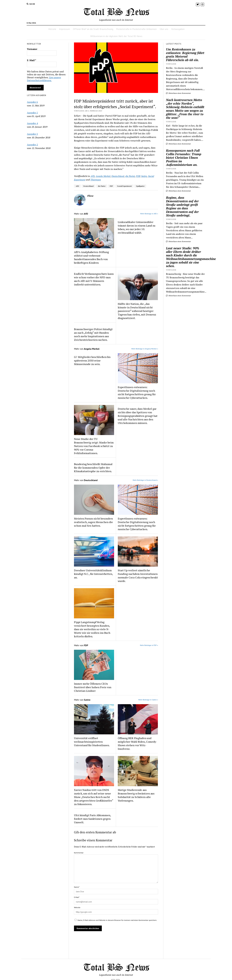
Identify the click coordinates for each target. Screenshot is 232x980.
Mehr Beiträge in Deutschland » (145, 480)
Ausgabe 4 (32, 123)
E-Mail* (77, 897)
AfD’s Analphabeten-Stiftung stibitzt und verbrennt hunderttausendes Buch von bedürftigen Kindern (91, 257)
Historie (52, 29)
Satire (144, 176)
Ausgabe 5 (32, 113)
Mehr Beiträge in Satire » (148, 700)
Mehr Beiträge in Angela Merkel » (145, 349)
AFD (77, 186)
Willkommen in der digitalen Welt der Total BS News (116, 36)
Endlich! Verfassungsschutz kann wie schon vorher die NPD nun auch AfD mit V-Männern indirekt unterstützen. (94, 279)
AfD (93, 176)
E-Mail (32, 60)
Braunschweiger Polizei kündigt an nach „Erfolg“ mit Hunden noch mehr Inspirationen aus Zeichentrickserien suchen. (93, 334)
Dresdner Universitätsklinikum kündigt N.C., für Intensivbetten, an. (93, 574)
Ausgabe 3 (32, 134)
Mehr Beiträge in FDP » (149, 645)
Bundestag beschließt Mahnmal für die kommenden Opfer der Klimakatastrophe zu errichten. (93, 468)
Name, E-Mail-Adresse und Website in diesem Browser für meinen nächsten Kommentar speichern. (117, 920)
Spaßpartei (140, 186)
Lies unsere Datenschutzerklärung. (44, 79)
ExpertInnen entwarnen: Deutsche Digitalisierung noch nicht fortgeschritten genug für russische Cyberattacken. (137, 392)
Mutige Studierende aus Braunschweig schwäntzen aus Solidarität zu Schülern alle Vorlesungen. (136, 795)
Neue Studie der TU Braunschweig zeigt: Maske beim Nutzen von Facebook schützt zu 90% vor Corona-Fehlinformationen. (94, 446)
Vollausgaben (178, 29)
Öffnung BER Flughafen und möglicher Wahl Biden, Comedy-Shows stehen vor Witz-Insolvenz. (137, 743)
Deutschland (118, 176)
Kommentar (79, 853)
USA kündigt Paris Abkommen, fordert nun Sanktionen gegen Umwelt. (92, 819)
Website (77, 907)
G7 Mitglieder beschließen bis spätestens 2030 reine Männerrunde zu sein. (92, 360)
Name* (77, 887)
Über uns (164, 29)
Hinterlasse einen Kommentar (178, 93)
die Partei (130, 176)
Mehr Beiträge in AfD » (149, 214)
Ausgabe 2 (32, 145)
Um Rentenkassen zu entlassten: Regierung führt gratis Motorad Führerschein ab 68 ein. (185, 55)
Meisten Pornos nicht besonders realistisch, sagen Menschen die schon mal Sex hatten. (93, 522)
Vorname (32, 49)
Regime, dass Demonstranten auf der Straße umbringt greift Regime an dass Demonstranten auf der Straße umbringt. (182, 206)
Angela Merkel (103, 176)
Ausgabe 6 (32, 102)
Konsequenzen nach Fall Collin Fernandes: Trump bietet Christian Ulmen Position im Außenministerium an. (184, 158)
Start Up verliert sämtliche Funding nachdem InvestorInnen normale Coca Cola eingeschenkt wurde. (138, 576)
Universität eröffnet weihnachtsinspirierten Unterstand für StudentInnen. (92, 742)
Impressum (65, 29)
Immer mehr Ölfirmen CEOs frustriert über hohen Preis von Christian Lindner (93, 687)
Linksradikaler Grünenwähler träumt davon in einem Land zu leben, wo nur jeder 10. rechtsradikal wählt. (137, 227)
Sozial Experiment (124, 186)
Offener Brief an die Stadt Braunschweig (93, 29)
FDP (138, 176)
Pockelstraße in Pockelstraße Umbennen (136, 29)
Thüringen (96, 180)
